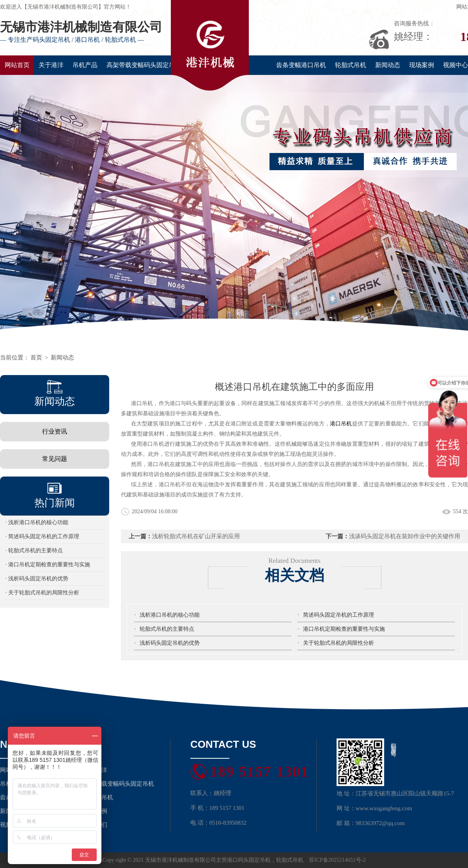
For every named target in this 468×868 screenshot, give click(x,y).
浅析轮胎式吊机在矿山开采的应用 (196, 536)
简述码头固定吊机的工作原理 (339, 615)
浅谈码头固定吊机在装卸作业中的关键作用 (405, 536)
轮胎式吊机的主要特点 (167, 629)
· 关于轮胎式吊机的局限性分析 (42, 593)
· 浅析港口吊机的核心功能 (37, 522)
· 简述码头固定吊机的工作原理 (42, 536)
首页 (36, 358)
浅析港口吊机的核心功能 (170, 615)
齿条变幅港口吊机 (301, 65)
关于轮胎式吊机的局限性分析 (339, 643)
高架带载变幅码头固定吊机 (144, 65)
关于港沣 (51, 65)
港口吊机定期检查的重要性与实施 (344, 629)
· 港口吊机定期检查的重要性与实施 (48, 565)
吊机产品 (85, 65)
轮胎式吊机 (351, 65)
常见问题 (55, 459)
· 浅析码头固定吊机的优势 (37, 579)
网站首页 (17, 65)
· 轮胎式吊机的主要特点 (34, 551)
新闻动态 (388, 65)
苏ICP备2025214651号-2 (337, 860)
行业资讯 (55, 431)
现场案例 (422, 65)
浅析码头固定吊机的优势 (170, 643)
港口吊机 (341, 424)
